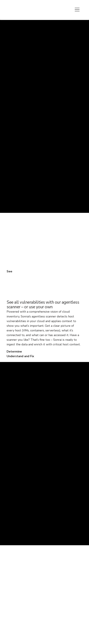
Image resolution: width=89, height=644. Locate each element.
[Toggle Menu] (77, 9)
